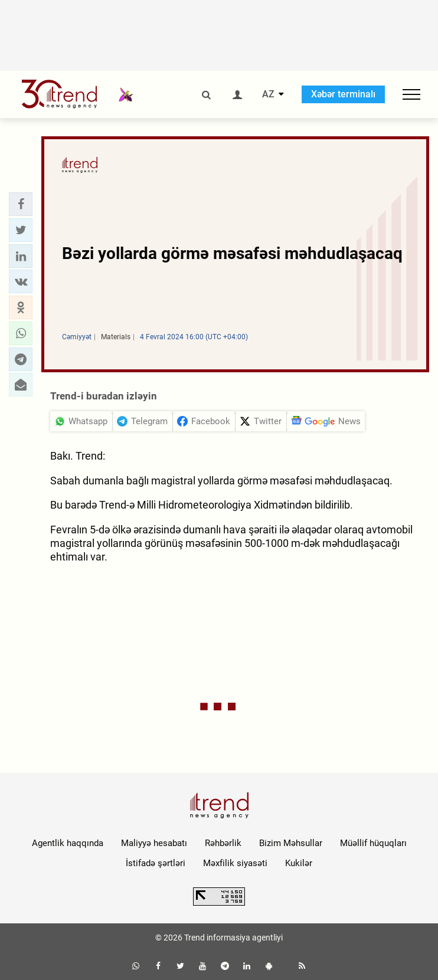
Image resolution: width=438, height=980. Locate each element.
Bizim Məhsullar (291, 843)
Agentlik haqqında (68, 843)
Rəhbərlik (223, 843)
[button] (21, 204)
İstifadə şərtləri (156, 863)
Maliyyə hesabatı (154, 843)
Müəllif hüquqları (373, 843)
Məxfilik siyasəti (235, 863)
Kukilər (299, 863)
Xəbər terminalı (343, 94)
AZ (268, 94)
